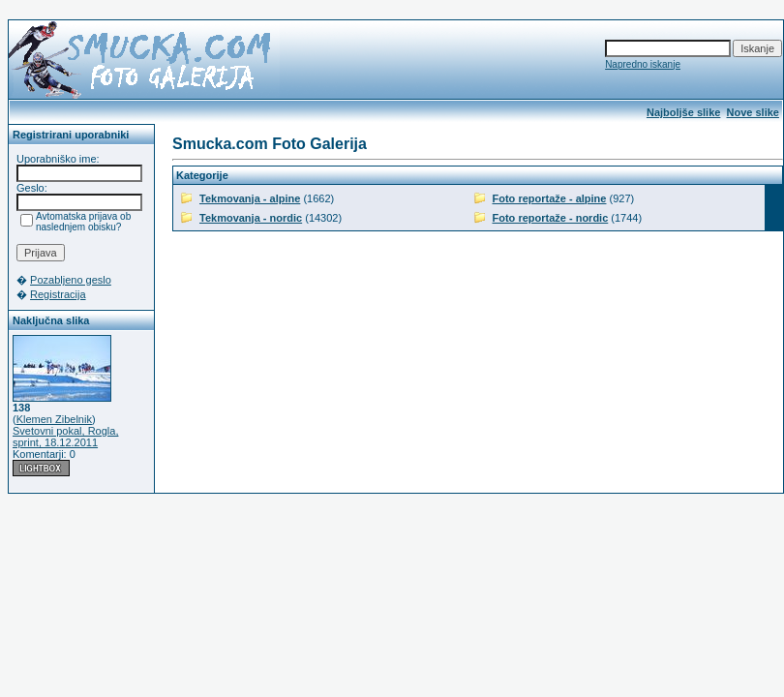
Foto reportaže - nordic (551, 218)
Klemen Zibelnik (54, 419)
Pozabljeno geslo (71, 280)
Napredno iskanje (643, 64)
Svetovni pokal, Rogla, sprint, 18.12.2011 (65, 437)
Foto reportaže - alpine (550, 198)
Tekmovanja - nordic (251, 218)
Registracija (58, 294)
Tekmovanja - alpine (250, 198)
